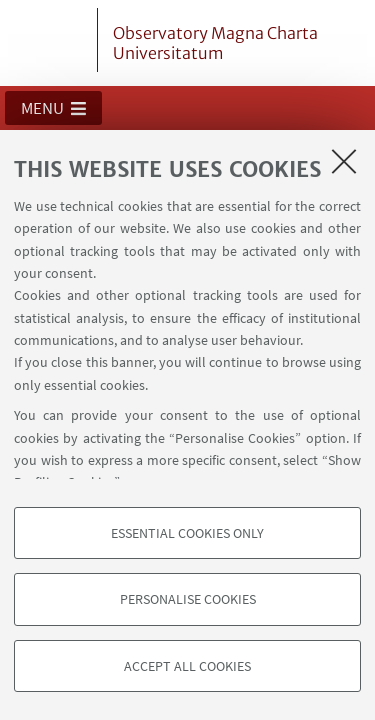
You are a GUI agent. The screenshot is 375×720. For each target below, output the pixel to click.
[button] (53, 108)
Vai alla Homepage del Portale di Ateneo (53, 40)
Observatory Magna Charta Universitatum (215, 43)
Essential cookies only (187, 533)
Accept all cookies (187, 666)
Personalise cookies (188, 599)
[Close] (344, 161)
